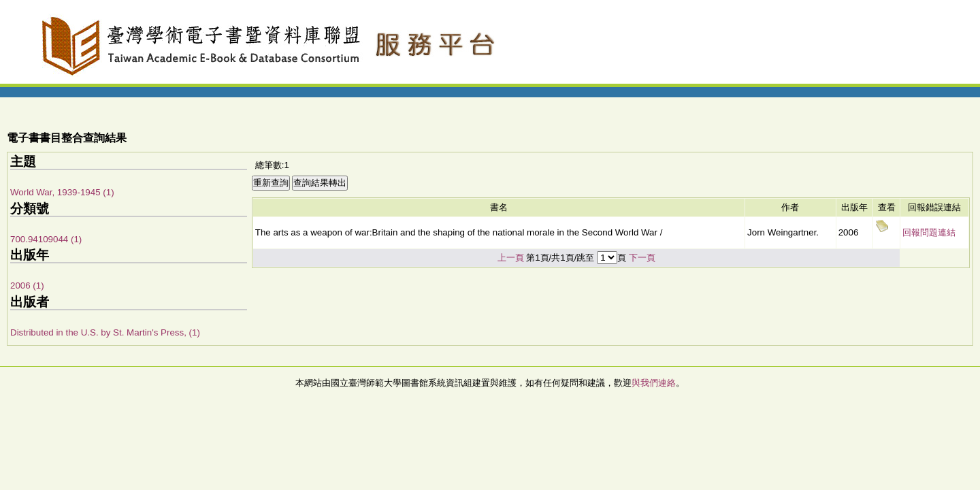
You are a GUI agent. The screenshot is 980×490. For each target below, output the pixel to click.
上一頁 (511, 258)
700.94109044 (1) (46, 239)
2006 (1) (27, 285)
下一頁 (642, 258)
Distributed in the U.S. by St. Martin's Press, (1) (105, 332)
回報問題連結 (929, 232)
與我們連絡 (654, 383)
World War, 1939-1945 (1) (62, 192)
